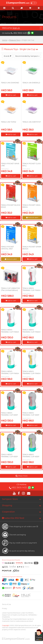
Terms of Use (6, 604)
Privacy (5, 609)
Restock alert (32, 218)
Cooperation (8, 512)
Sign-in (16, 28)
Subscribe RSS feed (13, 518)
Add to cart (11, 95)
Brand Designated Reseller (11, 560)
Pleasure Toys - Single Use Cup (21, 49)
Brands (8, 56)
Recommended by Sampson (27, 56)
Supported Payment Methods (12, 577)
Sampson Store (10, 499)
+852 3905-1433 (19, 33)
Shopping (7, 505)
